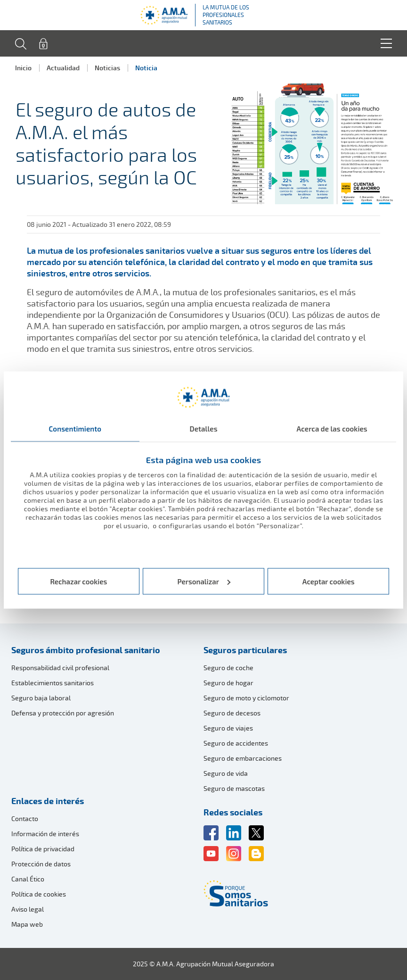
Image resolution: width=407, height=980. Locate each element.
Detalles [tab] (203, 429)
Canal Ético (28, 879)
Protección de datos (41, 864)
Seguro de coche (228, 668)
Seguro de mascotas (234, 788)
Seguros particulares (245, 650)
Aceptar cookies (329, 581)
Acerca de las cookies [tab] (332, 429)
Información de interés (45, 834)
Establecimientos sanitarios (53, 683)
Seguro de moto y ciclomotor (246, 698)
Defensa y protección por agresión (63, 713)
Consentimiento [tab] (75, 429)
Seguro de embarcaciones (243, 758)
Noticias (107, 68)
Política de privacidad (43, 849)
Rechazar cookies (78, 581)
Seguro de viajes (228, 728)
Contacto (25, 818)
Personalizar (204, 581)
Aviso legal (28, 909)
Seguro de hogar (228, 683)
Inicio (23, 68)
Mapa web (27, 924)
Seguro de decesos (232, 713)
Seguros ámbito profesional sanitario (86, 650)
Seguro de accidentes (236, 743)
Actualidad (63, 68)
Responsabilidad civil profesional (60, 668)
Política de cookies (39, 894)
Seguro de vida (226, 773)
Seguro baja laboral (41, 698)
